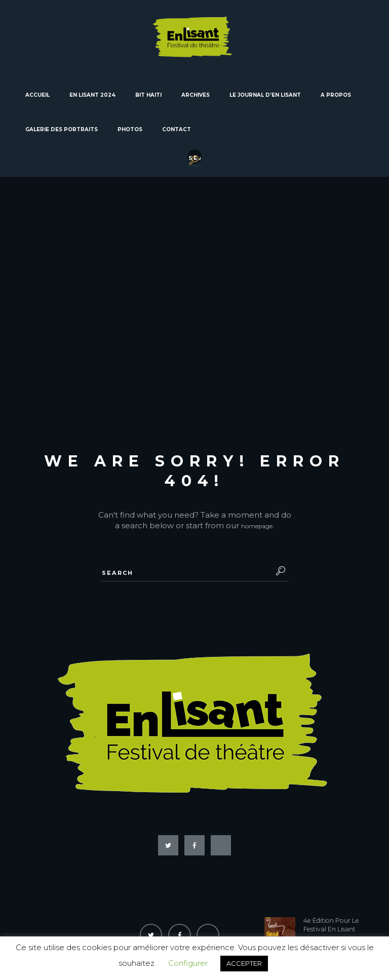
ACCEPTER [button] (244, 963)
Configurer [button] (188, 963)
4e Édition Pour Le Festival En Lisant (333, 896)
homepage (257, 495)
